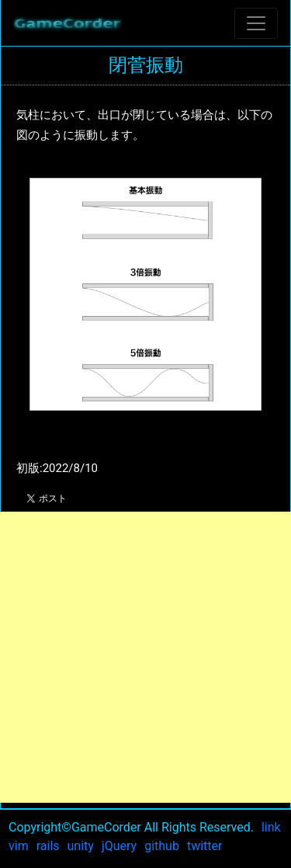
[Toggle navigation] (256, 23)
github (162, 846)
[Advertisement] (145, 657)
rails (48, 846)
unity (81, 846)
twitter (205, 846)
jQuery (119, 846)
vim (19, 846)
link (271, 827)
